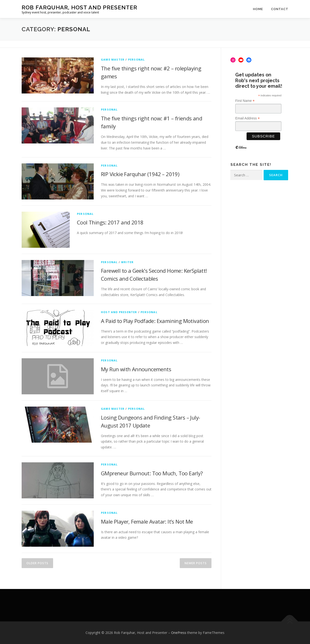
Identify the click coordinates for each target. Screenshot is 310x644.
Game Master (113, 59)
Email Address (248, 118)
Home (258, 9)
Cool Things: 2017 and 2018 (110, 222)
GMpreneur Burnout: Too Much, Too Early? (152, 473)
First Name (245, 101)
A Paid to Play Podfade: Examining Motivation (155, 321)
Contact (280, 9)
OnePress (179, 633)
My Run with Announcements (136, 369)
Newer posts (196, 563)
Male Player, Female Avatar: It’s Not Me (147, 521)
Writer (127, 262)
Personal (136, 59)
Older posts (37, 563)
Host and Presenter (119, 312)
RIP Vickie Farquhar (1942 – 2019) (140, 174)
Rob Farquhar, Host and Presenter (79, 7)
